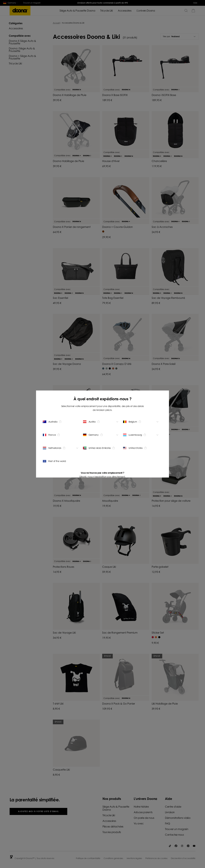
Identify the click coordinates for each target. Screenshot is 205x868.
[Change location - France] (61, 435)
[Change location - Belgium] (141, 422)
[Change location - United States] (141, 448)
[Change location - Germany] (101, 435)
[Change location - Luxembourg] (141, 435)
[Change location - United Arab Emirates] (101, 448)
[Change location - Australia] (61, 422)
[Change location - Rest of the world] (61, 461)
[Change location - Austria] (101, 422)
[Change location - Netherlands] (61, 448)
